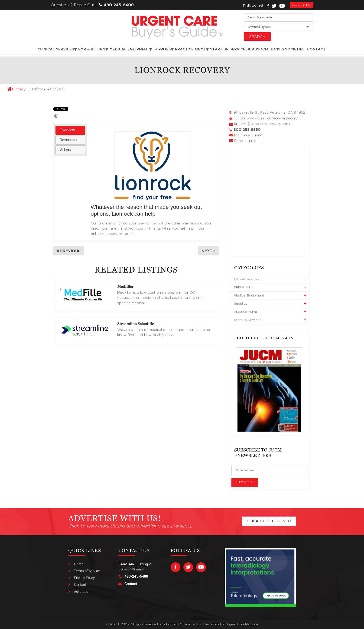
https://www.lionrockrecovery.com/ (266, 118)
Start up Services (229, 49)
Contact (316, 49)
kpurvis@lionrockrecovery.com (262, 124)
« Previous (68, 251)
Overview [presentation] (67, 130)
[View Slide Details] (269, 390)
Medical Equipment (129, 49)
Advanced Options (259, 27)
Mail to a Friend (248, 135)
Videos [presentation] (65, 150)
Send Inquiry (245, 141)
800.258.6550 (247, 129)
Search (257, 37)
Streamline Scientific (136, 324)
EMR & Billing (92, 49)
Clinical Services (56, 49)
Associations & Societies (278, 49)
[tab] (70, 130)
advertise (302, 5)
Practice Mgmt (190, 49)
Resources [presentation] (68, 140)
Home (16, 89)
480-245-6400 (116, 5)
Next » (209, 251)
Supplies (162, 49)
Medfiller (125, 287)
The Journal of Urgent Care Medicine (231, 624)
